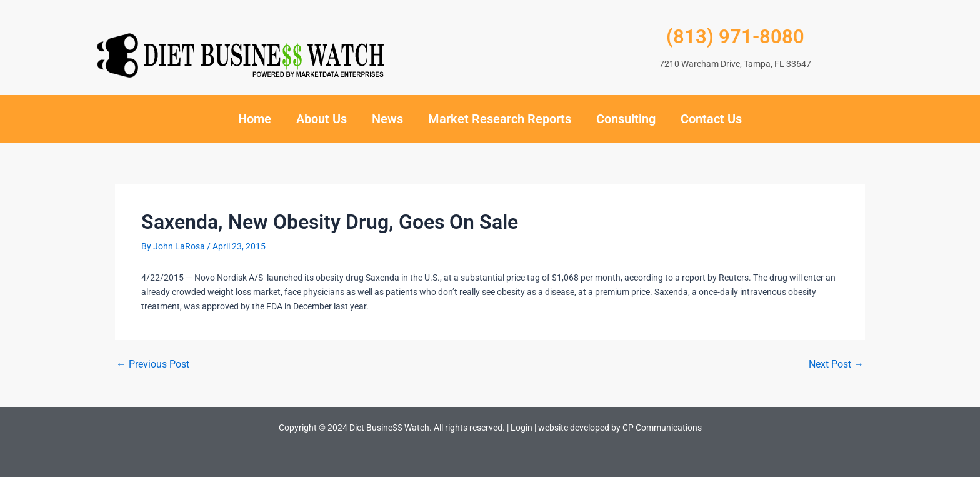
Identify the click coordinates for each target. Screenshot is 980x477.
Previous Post (153, 364)
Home (255, 119)
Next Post (836, 364)
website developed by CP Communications (620, 428)
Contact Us (711, 119)
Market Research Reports (500, 119)
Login (522, 428)
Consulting (626, 119)
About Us (322, 119)
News (387, 119)
